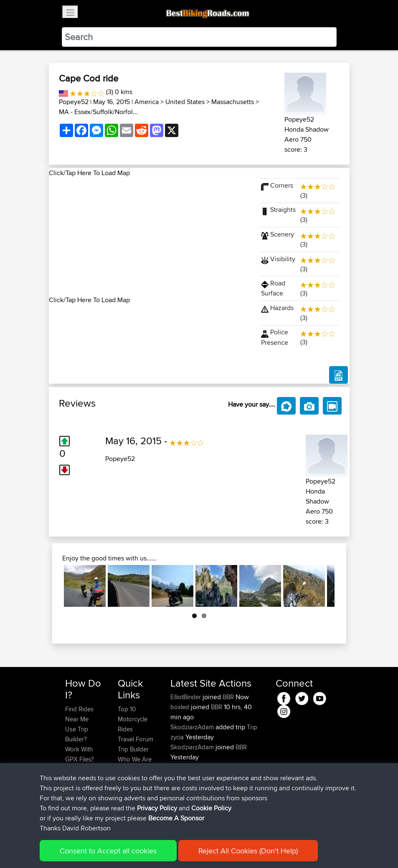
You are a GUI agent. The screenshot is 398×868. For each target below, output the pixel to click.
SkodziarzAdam (193, 727)
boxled (181, 707)
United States (185, 102)
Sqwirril (181, 777)
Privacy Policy (177, 849)
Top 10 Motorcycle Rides (133, 719)
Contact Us (133, 769)
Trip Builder (133, 749)
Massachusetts (233, 102)
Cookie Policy (219, 849)
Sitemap (143, 849)
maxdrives (185, 767)
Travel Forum (136, 739)
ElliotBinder (186, 697)
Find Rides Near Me (79, 714)
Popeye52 (74, 102)
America (147, 102)
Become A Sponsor (79, 794)
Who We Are (135, 759)
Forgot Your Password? (81, 774)
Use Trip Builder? (77, 734)
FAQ (71, 809)
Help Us (129, 779)
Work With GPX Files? (80, 754)
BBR (228, 697)
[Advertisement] (149, 237)
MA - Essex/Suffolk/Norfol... (98, 112)
